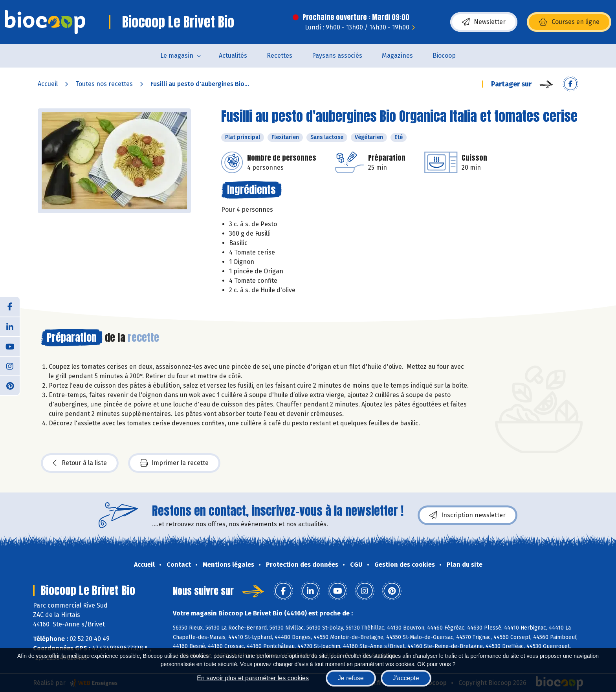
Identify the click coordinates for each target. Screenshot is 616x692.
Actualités (233, 56)
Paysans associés (337, 56)
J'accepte (406, 678)
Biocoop (444, 56)
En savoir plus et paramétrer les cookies (253, 678)
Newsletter (484, 22)
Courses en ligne (569, 22)
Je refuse (351, 678)
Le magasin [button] (177, 56)
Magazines (397, 56)
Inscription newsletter (467, 515)
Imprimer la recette (174, 463)
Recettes (280, 56)
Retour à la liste (80, 463)
